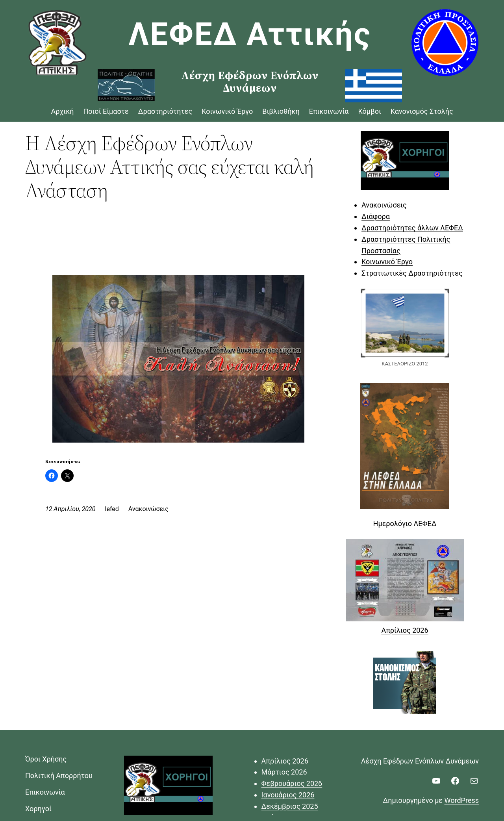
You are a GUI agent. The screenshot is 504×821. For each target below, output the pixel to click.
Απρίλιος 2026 (405, 630)
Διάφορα (376, 216)
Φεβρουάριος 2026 (292, 783)
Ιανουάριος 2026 (288, 795)
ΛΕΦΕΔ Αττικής (250, 34)
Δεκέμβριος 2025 (290, 806)
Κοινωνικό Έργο (387, 262)
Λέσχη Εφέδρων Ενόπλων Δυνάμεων (420, 761)
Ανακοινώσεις (148, 509)
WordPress (462, 800)
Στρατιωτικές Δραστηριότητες (412, 273)
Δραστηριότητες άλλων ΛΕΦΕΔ (412, 228)
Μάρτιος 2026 (284, 772)
